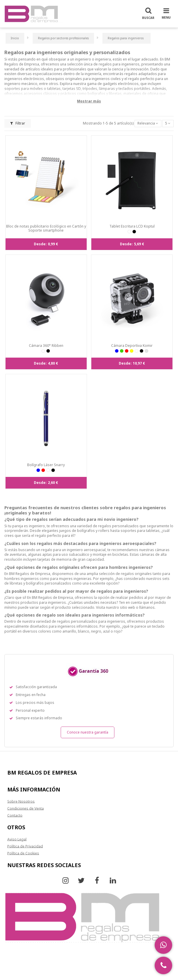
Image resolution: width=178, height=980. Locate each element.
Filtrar (18, 123)
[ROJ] (127, 351)
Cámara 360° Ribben (46, 346)
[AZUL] (117, 351)
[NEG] (134, 232)
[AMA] (132, 351)
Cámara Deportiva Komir (132, 346)
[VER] (122, 351)
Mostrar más (89, 101)
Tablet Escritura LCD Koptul (132, 226)
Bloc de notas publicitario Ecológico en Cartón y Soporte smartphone (46, 228)
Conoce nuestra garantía (88, 732)
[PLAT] (146, 351)
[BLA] (129, 232)
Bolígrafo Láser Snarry (46, 465)
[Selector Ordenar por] (148, 124)
